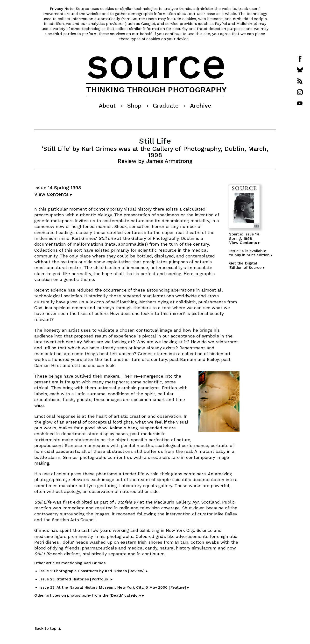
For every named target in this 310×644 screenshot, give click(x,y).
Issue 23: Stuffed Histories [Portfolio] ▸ (76, 579)
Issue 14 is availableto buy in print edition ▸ (251, 253)
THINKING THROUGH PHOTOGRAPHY (156, 90)
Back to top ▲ (48, 628)
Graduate (166, 106)
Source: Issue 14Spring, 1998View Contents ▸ (245, 238)
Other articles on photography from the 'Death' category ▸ (89, 595)
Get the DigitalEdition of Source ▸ (247, 265)
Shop (134, 106)
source (156, 63)
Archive (201, 106)
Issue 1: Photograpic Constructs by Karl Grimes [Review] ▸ (94, 571)
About (107, 106)
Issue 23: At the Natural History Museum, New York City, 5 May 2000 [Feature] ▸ (114, 587)
